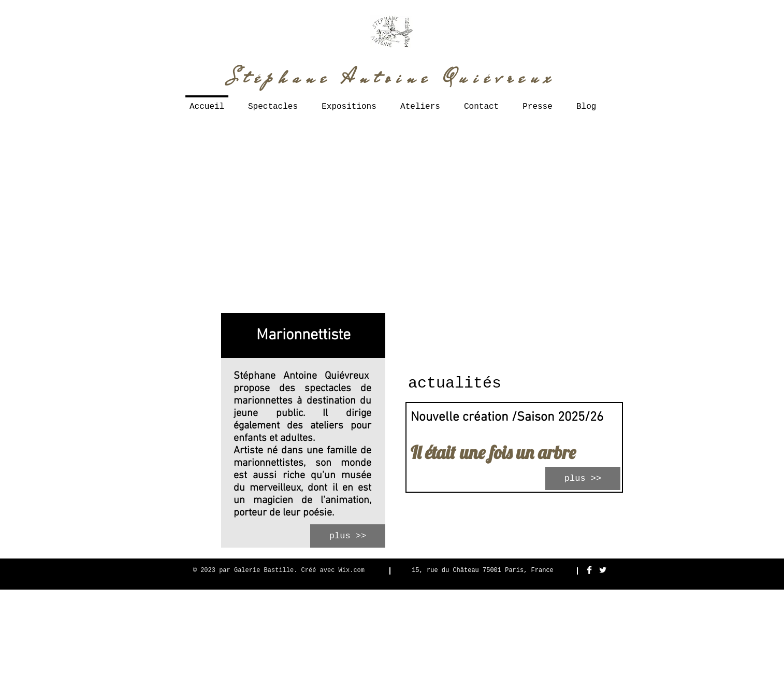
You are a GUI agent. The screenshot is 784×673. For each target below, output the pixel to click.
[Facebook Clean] (589, 570)
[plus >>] (348, 536)
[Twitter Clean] (603, 570)
